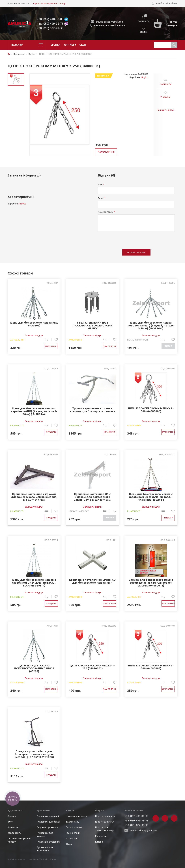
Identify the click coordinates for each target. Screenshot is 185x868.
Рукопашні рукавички (49, 842)
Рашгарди (101, 836)
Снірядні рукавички (48, 827)
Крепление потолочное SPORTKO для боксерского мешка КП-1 (92, 581)
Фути (69, 844)
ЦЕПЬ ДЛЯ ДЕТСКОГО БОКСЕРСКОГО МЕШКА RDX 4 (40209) (34, 668)
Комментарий (106, 212)
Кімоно (99, 842)
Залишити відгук (34, 335)
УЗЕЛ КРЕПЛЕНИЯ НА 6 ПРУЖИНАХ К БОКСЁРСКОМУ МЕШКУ (92, 326)
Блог (10, 822)
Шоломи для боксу (76, 816)
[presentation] (125, 239)
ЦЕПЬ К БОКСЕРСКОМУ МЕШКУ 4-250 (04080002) (92, 667)
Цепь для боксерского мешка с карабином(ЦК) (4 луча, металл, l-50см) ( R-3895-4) (34, 411)
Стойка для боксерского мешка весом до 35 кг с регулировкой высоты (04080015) (151, 583)
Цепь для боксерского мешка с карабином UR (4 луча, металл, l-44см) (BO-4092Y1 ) (151, 497)
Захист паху (72, 822)
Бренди (56, 45)
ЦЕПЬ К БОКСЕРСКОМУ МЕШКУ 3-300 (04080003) (151, 667)
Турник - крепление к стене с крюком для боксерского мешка (92, 410)
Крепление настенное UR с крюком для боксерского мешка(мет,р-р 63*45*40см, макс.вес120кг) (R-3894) (92, 497)
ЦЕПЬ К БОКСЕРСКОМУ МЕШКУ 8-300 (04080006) (151, 410)
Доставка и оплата (18, 3)
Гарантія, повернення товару (49, 3)
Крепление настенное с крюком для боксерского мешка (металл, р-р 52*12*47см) (34, 497)
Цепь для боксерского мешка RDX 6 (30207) (34, 324)
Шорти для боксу (105, 816)
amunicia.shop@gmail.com (110, 22)
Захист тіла (72, 838)
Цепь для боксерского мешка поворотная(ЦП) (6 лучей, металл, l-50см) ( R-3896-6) (151, 326)
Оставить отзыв (136, 252)
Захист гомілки (74, 827)
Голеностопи (73, 833)
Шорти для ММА (105, 822)
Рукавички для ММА (48, 816)
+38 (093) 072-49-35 (50, 28)
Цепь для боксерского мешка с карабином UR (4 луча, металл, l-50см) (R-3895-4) (34, 583)
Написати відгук (165, 110)
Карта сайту (14, 833)
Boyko (145, 77)
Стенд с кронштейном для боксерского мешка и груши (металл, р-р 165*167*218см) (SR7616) (34, 754)
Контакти (70, 45)
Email (101, 198)
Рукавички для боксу (48, 822)
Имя (100, 184)
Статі (83, 45)
